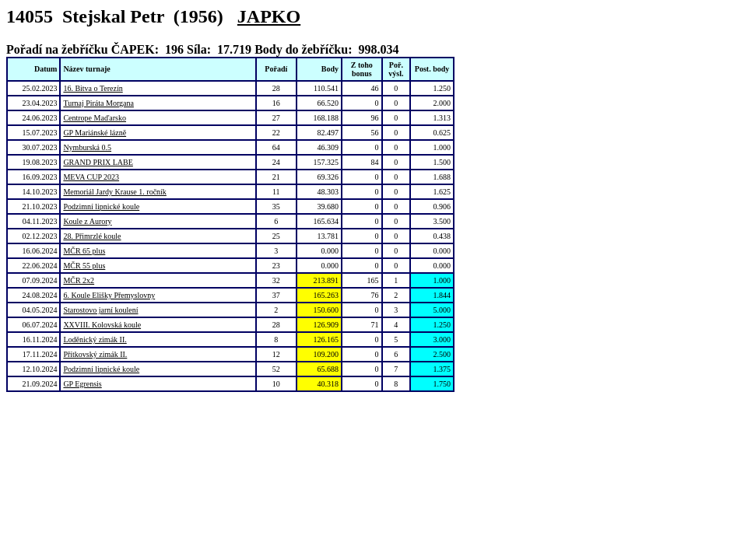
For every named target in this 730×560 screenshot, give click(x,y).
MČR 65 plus (84, 251)
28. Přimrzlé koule (92, 236)
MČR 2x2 (79, 280)
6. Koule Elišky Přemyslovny (109, 295)
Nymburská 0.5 (87, 147)
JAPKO (269, 16)
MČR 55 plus (84, 266)
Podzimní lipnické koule (101, 206)
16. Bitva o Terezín (93, 88)
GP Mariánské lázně (95, 133)
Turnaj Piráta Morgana (98, 103)
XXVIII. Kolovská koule (102, 325)
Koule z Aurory (87, 221)
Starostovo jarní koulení (100, 310)
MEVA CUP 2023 (91, 177)
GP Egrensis (82, 384)
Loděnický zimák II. (95, 339)
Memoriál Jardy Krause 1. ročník (114, 192)
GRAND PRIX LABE (98, 162)
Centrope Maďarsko (95, 118)
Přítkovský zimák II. (95, 354)
